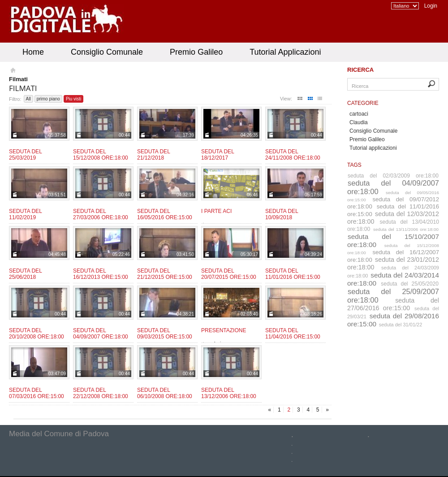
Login (431, 6)
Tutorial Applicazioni (285, 52)
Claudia (359, 122)
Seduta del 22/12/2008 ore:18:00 (101, 393)
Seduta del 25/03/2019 (25, 155)
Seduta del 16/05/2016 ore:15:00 (165, 214)
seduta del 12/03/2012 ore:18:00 (393, 218)
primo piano (48, 99)
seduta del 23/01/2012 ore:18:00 (393, 263)
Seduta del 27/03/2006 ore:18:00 (101, 214)
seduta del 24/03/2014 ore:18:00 (393, 279)
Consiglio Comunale (107, 52)
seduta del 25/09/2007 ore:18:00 (393, 296)
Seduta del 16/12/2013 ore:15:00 (101, 274)
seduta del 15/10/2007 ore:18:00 (393, 241)
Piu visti (73, 99)
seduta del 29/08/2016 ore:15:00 (393, 320)
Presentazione (224, 330)
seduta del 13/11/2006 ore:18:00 (406, 229)
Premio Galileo (196, 52)
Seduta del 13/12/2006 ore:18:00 (229, 393)
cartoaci (359, 114)
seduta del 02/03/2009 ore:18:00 (393, 176)
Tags (354, 165)
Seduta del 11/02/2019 (25, 214)
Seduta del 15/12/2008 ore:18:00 (101, 155)
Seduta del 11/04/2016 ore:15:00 (293, 334)
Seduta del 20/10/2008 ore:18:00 (37, 334)
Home (33, 52)
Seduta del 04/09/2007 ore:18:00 (101, 334)
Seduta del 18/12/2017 (218, 155)
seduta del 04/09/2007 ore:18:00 (393, 187)
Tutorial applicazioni (373, 148)
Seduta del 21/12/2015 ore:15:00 (165, 274)
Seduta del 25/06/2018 (25, 274)
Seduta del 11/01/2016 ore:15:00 (293, 274)
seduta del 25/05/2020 (410, 284)
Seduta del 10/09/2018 (282, 214)
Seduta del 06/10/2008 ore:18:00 (165, 393)
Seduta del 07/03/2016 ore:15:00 (37, 393)
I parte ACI (216, 211)
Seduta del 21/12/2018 (153, 155)
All (28, 99)
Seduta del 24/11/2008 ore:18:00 (293, 155)
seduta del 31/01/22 (401, 325)
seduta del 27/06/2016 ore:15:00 (393, 304)
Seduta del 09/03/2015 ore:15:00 (165, 334)
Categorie (363, 103)
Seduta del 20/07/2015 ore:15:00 (229, 274)
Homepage (12, 71)
